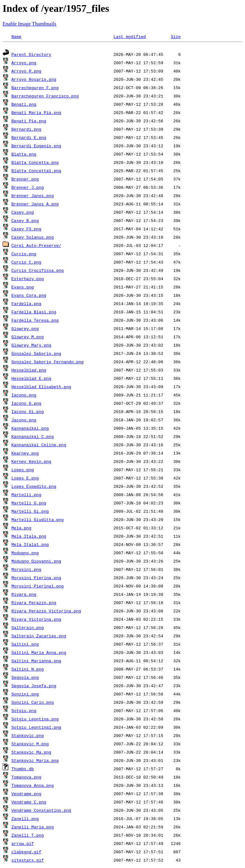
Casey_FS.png (26, 230)
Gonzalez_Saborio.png (36, 354)
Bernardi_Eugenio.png (36, 147)
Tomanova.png (26, 778)
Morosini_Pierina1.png (38, 587)
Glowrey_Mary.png (31, 346)
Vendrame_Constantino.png (41, 811)
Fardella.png (26, 304)
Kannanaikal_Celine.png (39, 446)
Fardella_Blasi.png (34, 313)
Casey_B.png (25, 221)
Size (176, 36)
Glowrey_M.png (28, 338)
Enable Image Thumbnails (30, 24)
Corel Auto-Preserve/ (36, 246)
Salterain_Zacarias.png (39, 637)
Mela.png (21, 529)
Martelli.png (26, 495)
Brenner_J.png (28, 188)
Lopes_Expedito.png (34, 487)
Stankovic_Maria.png (35, 761)
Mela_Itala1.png (30, 545)
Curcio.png (24, 255)
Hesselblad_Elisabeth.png (41, 388)
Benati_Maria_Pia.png (36, 113)
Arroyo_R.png (26, 72)
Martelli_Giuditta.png (38, 520)
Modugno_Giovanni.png (36, 562)
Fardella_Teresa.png (35, 321)
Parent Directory (31, 55)
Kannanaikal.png (30, 429)
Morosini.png (26, 570)
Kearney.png (25, 454)
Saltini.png (25, 645)
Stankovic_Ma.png (31, 753)
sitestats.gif (28, 861)
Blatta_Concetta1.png (36, 172)
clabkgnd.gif (26, 853)
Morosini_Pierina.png (36, 579)
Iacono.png (24, 396)
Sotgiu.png (24, 711)
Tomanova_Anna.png (33, 786)
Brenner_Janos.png (33, 196)
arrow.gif (23, 844)
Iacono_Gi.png (28, 412)
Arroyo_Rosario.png (34, 80)
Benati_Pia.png (29, 122)
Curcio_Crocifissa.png (38, 271)
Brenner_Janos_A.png (35, 205)
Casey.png (23, 213)
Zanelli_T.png (28, 836)
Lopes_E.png (25, 479)
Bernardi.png (26, 130)
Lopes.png (23, 471)
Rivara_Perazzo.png (34, 603)
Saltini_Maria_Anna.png (39, 653)
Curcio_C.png (26, 263)
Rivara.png (24, 595)
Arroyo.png (24, 64)
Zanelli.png (25, 819)
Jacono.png (24, 421)
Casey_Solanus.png (33, 238)
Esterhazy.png (28, 280)
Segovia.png (25, 678)
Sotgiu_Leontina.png (35, 720)
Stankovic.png (28, 736)
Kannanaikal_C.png (33, 437)
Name (16, 36)
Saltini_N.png (28, 670)
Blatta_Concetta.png (35, 163)
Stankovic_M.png (30, 745)
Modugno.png (25, 554)
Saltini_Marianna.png (36, 662)
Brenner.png (25, 180)
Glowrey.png (25, 329)
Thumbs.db (23, 770)
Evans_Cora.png (29, 296)
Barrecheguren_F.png (35, 88)
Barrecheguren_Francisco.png (45, 97)
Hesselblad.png (29, 371)
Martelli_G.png (29, 504)
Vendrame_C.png (29, 803)
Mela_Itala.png (29, 537)
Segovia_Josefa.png (34, 687)
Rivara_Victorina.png (36, 620)
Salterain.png (28, 628)
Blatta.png (24, 155)
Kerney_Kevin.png (31, 462)
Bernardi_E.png (29, 138)
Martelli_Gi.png (30, 512)
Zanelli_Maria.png (33, 828)
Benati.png (24, 105)
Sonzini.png (25, 695)
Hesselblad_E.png (31, 379)
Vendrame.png (26, 795)
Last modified (130, 36)
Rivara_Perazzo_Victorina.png (46, 612)
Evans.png (23, 288)
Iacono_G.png (26, 404)
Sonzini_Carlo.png (33, 703)
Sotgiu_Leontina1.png (36, 728)
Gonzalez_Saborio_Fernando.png (48, 363)
